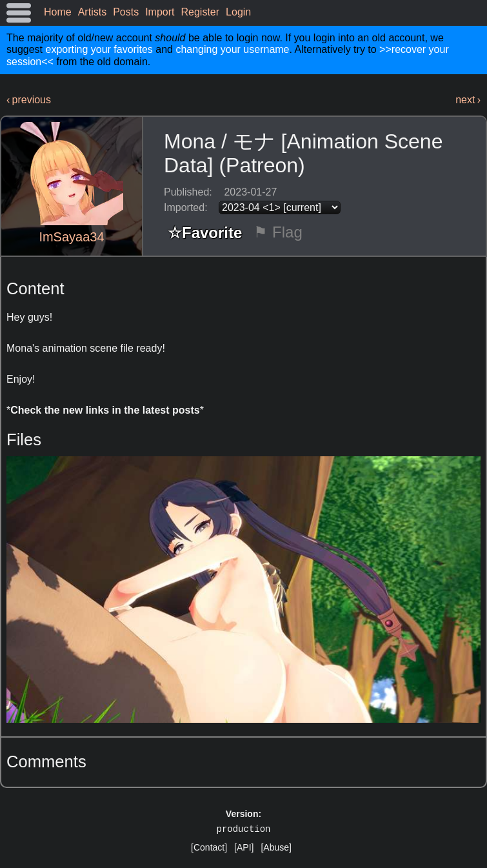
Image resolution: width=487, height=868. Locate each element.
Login (238, 12)
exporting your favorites (99, 49)
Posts (126, 12)
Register (201, 12)
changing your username (232, 49)
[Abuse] (276, 847)
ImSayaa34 (71, 237)
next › (468, 100)
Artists (92, 12)
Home (58, 12)
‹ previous (29, 100)
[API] (244, 847)
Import (160, 12)
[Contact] (209, 847)
